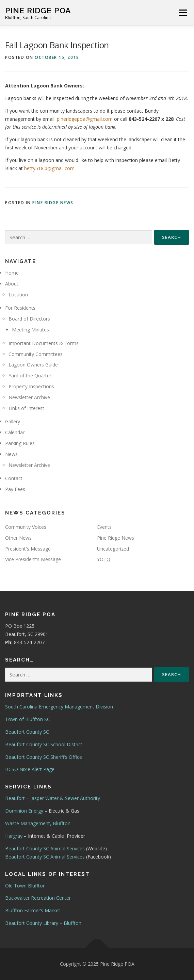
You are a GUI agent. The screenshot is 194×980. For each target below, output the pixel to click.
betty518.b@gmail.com (49, 168)
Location (18, 295)
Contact (14, 478)
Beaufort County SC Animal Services (45, 848)
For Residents (20, 308)
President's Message (28, 549)
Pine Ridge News (53, 203)
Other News (18, 538)
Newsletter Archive (29, 397)
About (12, 284)
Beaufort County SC (27, 732)
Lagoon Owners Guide (33, 365)
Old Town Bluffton (25, 886)
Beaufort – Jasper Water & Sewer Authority (53, 798)
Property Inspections (31, 386)
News (11, 454)
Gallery (13, 421)
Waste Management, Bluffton (38, 823)
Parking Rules (20, 443)
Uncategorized (113, 549)
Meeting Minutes (30, 330)
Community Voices (26, 527)
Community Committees (36, 354)
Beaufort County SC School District (44, 744)
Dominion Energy (24, 811)
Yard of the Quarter (30, 375)
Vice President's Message (33, 559)
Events (104, 527)
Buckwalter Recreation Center (38, 898)
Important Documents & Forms (44, 343)
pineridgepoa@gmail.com (85, 119)
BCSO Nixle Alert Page (30, 769)
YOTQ (104, 559)
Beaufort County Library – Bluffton (43, 923)
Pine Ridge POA (38, 10)
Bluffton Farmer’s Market (33, 910)
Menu (183, 13)
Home (12, 273)
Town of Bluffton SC (28, 719)
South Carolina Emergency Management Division (59, 707)
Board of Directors (29, 319)
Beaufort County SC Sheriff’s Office (44, 757)
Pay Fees (15, 489)
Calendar (15, 432)
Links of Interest (26, 408)
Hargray (14, 836)
